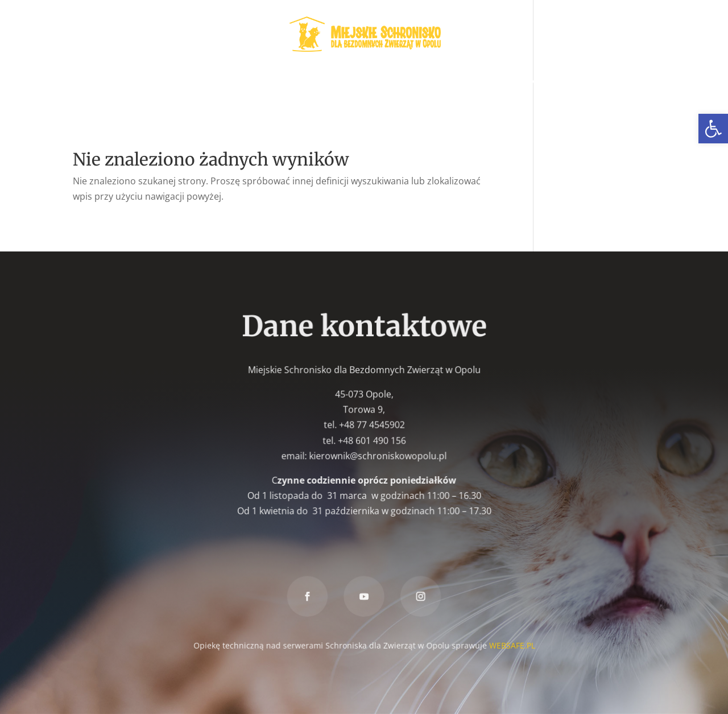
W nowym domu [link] (312, 81)
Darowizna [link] (609, 81)
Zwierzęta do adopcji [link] (129, 81)
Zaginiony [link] (385, 81)
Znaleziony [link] (448, 81)
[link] (713, 129)
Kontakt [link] (364, 102)
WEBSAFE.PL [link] (511, 644)
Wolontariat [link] (232, 81)
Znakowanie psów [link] (529, 81)
